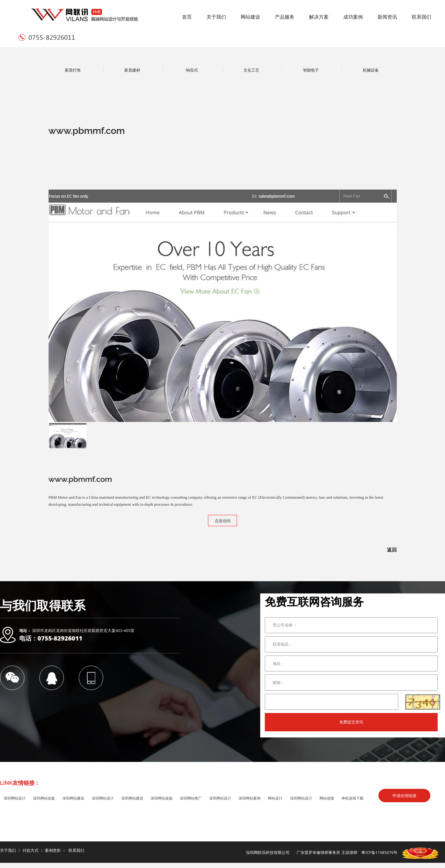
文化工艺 (251, 70)
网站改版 (327, 798)
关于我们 (216, 17)
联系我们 (421, 17)
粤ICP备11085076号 (379, 853)
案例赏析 (53, 850)
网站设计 (275, 798)
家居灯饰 (73, 70)
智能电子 (311, 70)
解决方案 (319, 17)
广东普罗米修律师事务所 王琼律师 (327, 853)
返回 (392, 550)
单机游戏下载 (352, 798)
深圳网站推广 (191, 798)
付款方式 (31, 850)
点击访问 (223, 521)
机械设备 (371, 70)
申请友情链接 (404, 796)
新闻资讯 (387, 17)
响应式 (192, 70)
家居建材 (132, 70)
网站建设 (250, 17)
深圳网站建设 (73, 798)
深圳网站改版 (44, 798)
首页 (187, 17)
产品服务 (285, 17)
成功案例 (353, 17)
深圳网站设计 (15, 798)
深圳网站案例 (250, 798)
